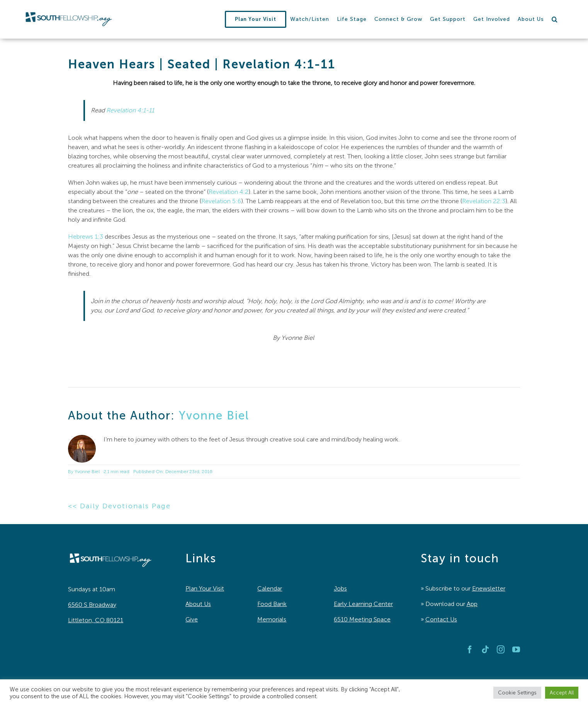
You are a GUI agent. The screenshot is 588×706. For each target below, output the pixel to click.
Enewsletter (489, 588)
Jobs (340, 588)
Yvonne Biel (214, 416)
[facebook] (470, 650)
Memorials (272, 619)
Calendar (270, 588)
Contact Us (441, 619)
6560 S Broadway (92, 605)
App (472, 604)
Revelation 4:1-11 (130, 110)
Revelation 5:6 (221, 201)
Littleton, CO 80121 (96, 620)
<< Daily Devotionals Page (119, 506)
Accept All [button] (562, 693)
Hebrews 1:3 (86, 237)
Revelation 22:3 (484, 201)
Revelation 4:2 (229, 192)
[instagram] (501, 650)
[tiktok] (485, 650)
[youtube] (516, 650)
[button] (555, 19)
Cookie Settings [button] (517, 693)
